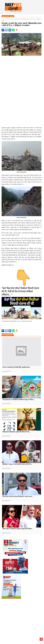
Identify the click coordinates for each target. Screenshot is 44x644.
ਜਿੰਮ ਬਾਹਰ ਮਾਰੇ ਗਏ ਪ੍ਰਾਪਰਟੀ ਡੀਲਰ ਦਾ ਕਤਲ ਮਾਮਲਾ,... (18, 496)
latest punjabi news (6, 328)
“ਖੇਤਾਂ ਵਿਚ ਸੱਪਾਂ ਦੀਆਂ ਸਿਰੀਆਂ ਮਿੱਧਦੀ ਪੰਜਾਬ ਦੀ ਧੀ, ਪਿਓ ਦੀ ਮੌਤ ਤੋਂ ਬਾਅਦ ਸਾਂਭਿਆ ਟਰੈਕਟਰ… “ (20, 291)
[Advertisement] (22, 70)
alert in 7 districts (12, 327)
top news (25, 328)
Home (3, 19)
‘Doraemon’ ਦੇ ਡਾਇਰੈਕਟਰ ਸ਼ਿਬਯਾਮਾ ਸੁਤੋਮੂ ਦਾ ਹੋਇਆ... (19, 399)
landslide (29, 327)
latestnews (13, 328)
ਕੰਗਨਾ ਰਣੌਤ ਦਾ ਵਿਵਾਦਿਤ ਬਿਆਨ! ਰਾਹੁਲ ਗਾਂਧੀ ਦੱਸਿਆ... (18, 529)
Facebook (19, 321)
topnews (29, 328)
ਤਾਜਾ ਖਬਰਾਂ (7, 19)
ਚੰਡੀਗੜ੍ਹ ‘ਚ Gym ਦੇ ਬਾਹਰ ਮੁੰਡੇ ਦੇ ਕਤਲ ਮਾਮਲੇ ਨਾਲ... (17, 464)
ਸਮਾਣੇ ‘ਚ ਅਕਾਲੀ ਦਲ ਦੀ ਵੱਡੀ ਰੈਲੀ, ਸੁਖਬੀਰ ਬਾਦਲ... (17, 367)
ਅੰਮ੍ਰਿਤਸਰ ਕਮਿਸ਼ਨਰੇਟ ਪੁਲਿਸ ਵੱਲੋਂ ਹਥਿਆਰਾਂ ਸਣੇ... (16, 432)
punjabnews (21, 328)
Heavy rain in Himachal (21, 327)
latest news (33, 327)
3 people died (4, 327)
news (17, 328)
